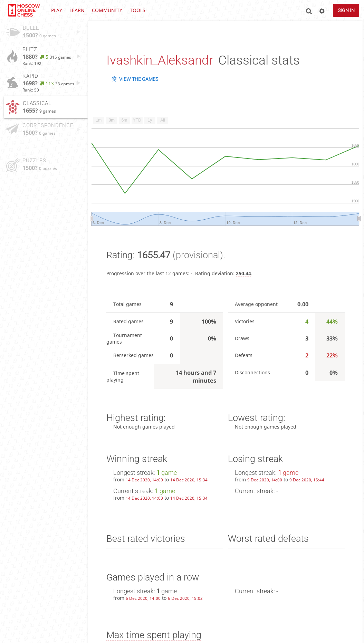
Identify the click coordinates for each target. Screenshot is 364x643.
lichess (24, 10)
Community (107, 10)
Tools (138, 10)
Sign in (346, 10)
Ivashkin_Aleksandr (160, 60)
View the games (139, 79)
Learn (77, 10)
